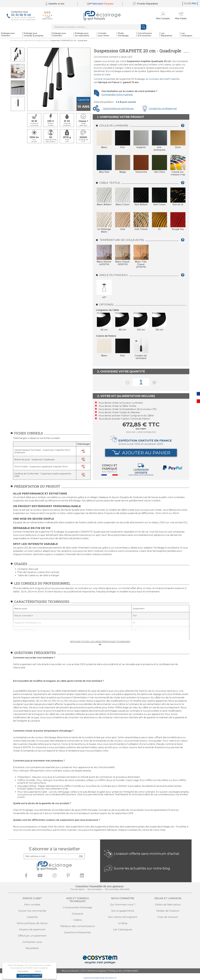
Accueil (14, 41)
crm (115, 978)
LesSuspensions (26, 41)
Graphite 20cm (42, 41)
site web (102, 978)
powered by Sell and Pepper (92, 978)
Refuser (38, 971)
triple (107, 75)
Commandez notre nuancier (117, 95)
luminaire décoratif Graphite (164, 79)
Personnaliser (23, 971)
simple (97, 75)
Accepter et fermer (29, 976)
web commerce (109, 978)
